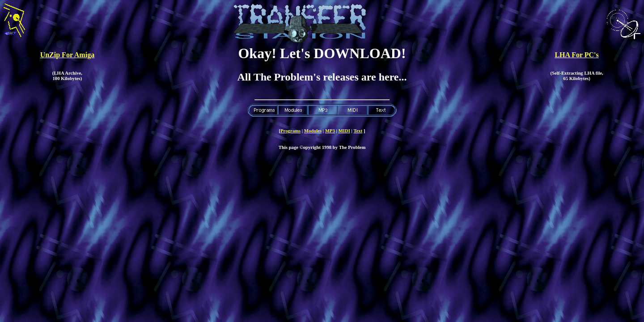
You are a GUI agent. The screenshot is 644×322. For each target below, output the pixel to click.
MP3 (330, 131)
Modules (313, 131)
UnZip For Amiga (68, 55)
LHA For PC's (576, 55)
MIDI (344, 131)
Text (358, 131)
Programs (290, 131)
